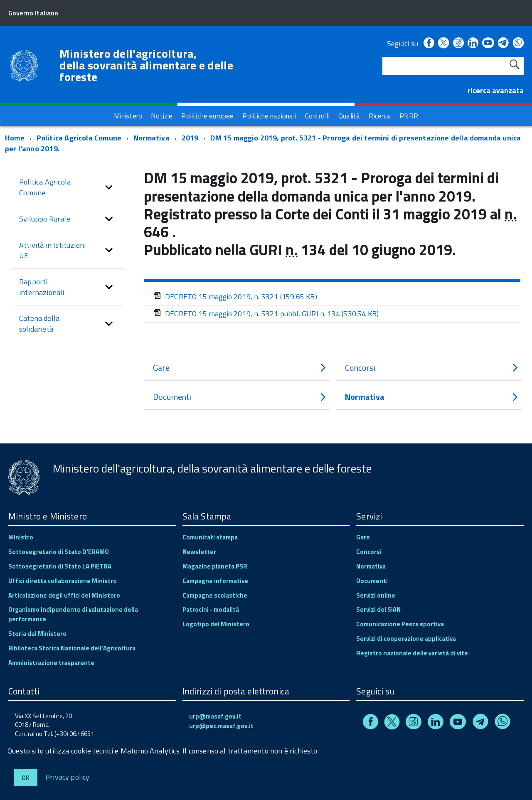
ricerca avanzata (496, 90)
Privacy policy (68, 777)
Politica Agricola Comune (79, 138)
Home (15, 138)
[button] (109, 187)
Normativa (151, 138)
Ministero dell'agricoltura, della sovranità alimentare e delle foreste (146, 65)
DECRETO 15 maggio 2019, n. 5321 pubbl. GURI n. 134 (266, 314)
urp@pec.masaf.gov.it (221, 726)
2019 (190, 138)
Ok (26, 778)
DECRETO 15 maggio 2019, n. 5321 (235, 297)
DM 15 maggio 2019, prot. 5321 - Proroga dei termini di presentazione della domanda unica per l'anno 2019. (263, 143)
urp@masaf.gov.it (215, 716)
